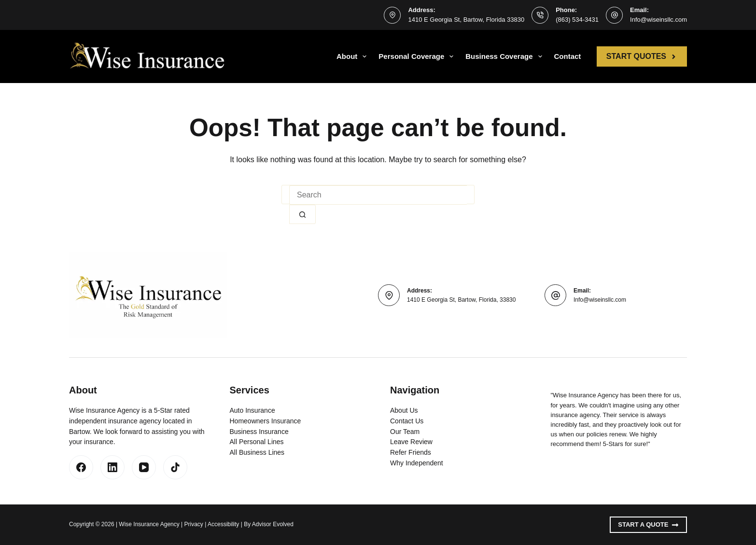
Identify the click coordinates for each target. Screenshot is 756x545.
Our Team (405, 432)
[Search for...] (378, 195)
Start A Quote (648, 525)
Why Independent (417, 463)
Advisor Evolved (273, 524)
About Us (404, 410)
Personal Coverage (418, 56)
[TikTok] (175, 467)
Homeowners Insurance (266, 421)
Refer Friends (411, 452)
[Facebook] (81, 467)
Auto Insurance (252, 410)
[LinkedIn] (112, 467)
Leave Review (411, 442)
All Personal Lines (257, 442)
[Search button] (302, 214)
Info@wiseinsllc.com (658, 20)
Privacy (194, 524)
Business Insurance (259, 432)
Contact (568, 56)
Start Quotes (642, 56)
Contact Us (407, 421)
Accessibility (223, 524)
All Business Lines (257, 452)
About (353, 56)
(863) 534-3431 (577, 20)
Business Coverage (505, 56)
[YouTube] (144, 467)
